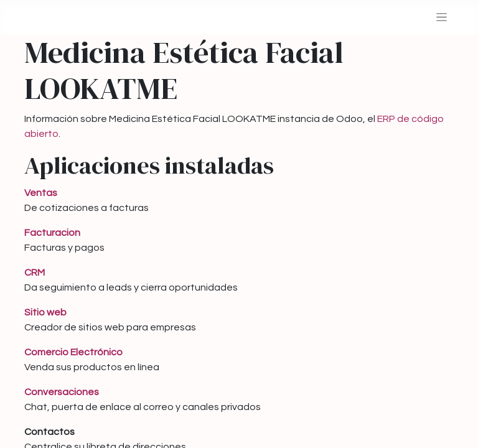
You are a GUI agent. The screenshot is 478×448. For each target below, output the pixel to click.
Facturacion (52, 233)
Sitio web (45, 312)
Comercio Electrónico (73, 352)
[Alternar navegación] (442, 17)
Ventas (41, 193)
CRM (35, 273)
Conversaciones (62, 392)
